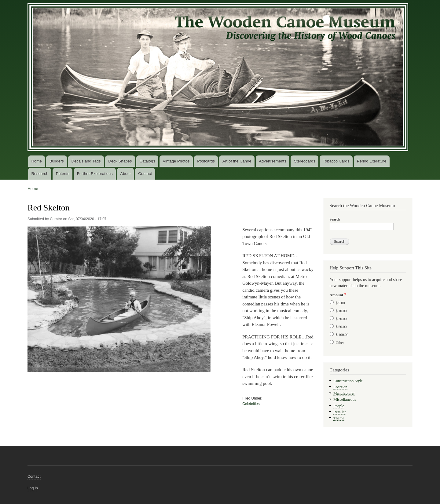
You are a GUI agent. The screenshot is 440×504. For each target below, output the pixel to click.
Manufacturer (344, 393)
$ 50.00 (341, 327)
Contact (145, 174)
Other (340, 343)
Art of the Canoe (237, 161)
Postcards (206, 161)
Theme (339, 418)
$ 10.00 (341, 311)
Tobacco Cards (336, 161)
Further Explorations (95, 174)
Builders (57, 161)
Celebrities (251, 404)
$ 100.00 (342, 335)
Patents (63, 174)
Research (40, 174)
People (339, 406)
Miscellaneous (345, 400)
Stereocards (305, 161)
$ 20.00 (341, 319)
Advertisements (273, 161)
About (126, 174)
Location (340, 387)
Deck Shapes (120, 161)
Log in (33, 488)
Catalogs (147, 161)
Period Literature (372, 161)
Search (335, 219)
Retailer (339, 412)
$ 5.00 (340, 303)
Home (37, 161)
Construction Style (348, 381)
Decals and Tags (86, 161)
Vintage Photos (176, 161)
